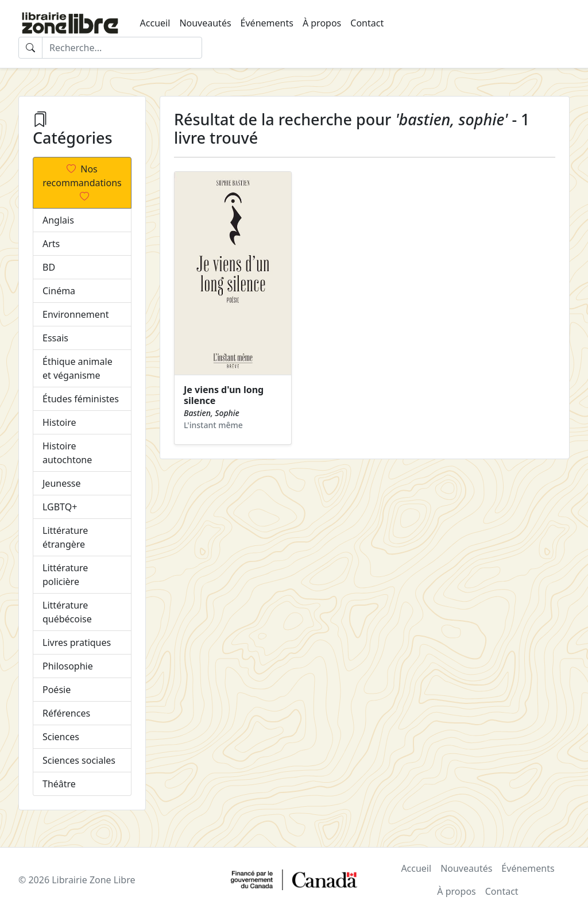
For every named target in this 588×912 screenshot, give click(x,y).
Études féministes (81, 399)
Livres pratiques (77, 642)
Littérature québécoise (67, 612)
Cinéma (59, 291)
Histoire (59, 422)
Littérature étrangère (65, 537)
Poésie (57, 690)
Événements (267, 23)
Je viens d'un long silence (224, 395)
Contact (367, 23)
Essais (55, 338)
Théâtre (59, 784)
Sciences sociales (79, 760)
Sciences (61, 737)
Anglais (58, 220)
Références (66, 713)
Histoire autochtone (67, 453)
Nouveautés (205, 23)
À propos (322, 23)
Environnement (76, 314)
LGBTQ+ (60, 507)
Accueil (155, 23)
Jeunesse (62, 483)
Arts (51, 244)
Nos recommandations (82, 183)
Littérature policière (65, 575)
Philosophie (68, 666)
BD (49, 267)
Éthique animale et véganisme (78, 368)
